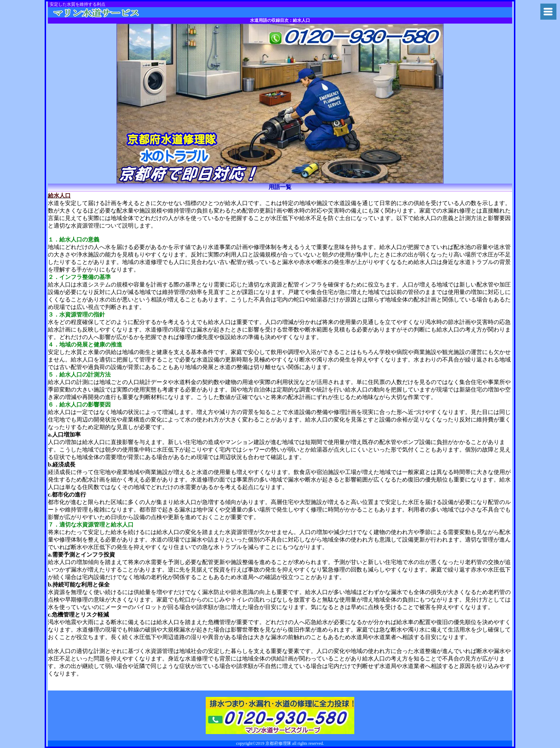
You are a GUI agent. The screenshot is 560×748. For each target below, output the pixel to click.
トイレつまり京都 (106, 12)
